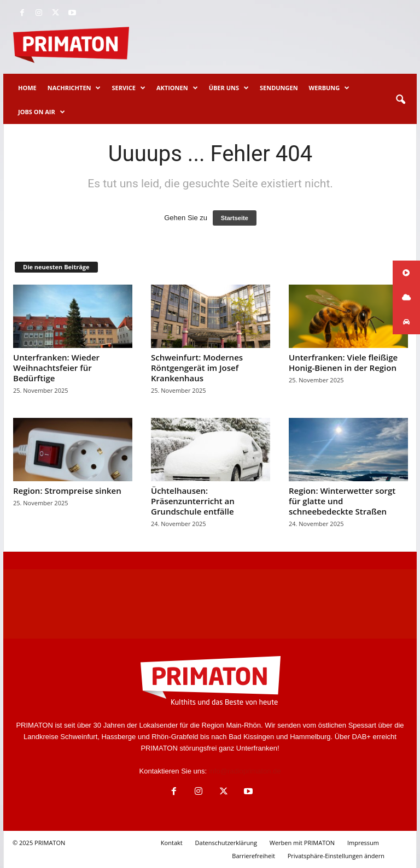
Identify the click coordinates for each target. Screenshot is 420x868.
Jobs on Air (42, 112)
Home (27, 88)
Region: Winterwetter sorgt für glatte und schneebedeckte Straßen (342, 501)
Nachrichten (74, 88)
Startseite (235, 218)
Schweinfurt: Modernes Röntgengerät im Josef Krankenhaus (197, 368)
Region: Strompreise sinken (67, 491)
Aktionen (177, 88)
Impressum (363, 843)
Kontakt (172, 843)
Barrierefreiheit (253, 856)
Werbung (329, 88)
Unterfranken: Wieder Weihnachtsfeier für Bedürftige (56, 368)
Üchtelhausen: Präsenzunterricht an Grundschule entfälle (193, 501)
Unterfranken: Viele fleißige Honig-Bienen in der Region (343, 362)
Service (128, 88)
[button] (400, 100)
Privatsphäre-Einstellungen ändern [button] (336, 856)
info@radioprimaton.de (245, 771)
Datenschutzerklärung (226, 843)
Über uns (229, 88)
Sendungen (279, 88)
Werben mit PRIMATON (302, 843)
